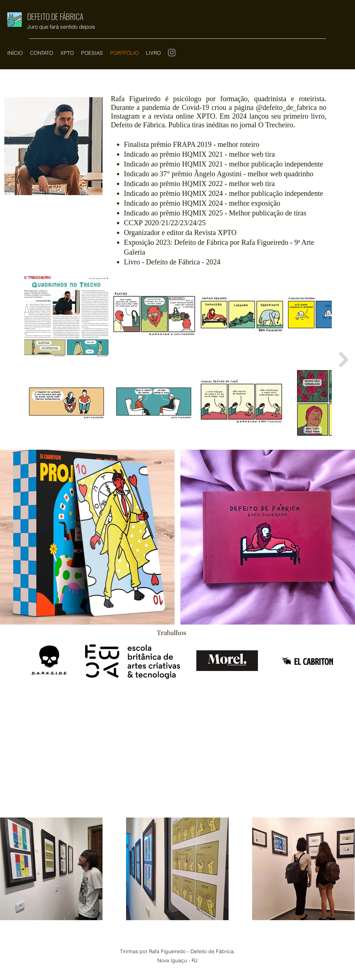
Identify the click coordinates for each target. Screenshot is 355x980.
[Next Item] (343, 359)
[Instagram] (172, 53)
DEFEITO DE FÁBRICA (55, 16)
